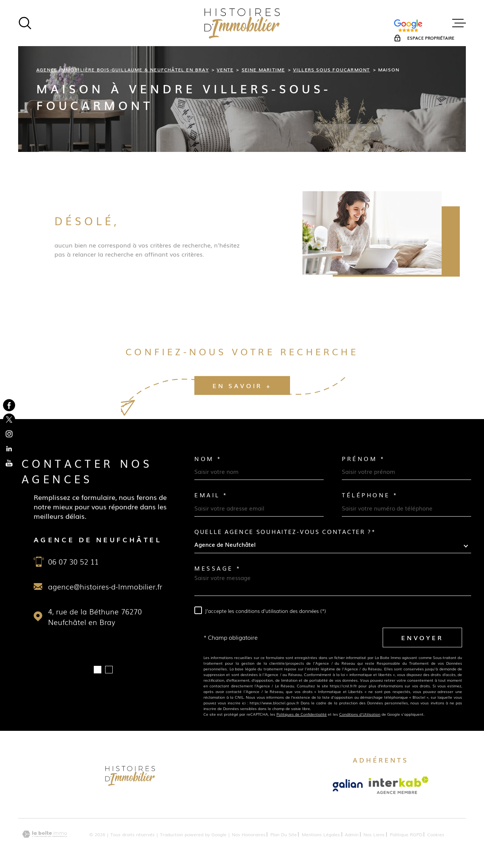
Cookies (436, 834)
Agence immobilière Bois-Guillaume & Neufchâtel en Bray (123, 70)
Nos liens (374, 834)
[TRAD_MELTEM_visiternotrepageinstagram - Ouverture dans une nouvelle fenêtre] (9, 434)
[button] (98, 670)
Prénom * (363, 459)
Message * (218, 568)
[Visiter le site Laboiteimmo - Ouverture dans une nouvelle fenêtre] (45, 834)
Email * (211, 495)
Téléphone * (370, 495)
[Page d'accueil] (242, 23)
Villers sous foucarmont (332, 70)
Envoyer (422, 637)
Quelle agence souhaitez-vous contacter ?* (285, 531)
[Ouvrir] (25, 23)
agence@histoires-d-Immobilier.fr (105, 586)
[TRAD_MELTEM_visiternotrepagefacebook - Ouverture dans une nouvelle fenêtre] (9, 405)
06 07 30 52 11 (73, 562)
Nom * (208, 459)
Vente (225, 70)
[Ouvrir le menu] (459, 23)
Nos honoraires (249, 834)
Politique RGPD (406, 834)
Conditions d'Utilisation (360, 714)
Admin (352, 834)
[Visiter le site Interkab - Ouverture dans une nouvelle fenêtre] (399, 785)
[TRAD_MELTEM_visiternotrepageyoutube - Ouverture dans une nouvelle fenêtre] (9, 463)
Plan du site (284, 834)
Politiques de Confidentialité (302, 714)
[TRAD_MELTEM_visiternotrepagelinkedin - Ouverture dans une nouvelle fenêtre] (9, 449)
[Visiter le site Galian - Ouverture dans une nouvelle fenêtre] (348, 785)
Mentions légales (321, 834)
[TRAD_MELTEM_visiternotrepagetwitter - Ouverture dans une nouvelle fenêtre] (9, 419)
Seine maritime (263, 70)
